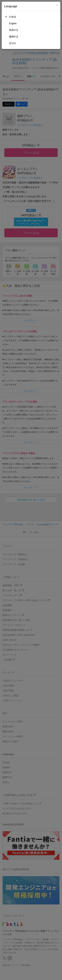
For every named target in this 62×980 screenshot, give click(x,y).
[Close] (57, 6)
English (13, 23)
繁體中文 (14, 37)
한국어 (13, 43)
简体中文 (14, 30)
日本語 (13, 17)
